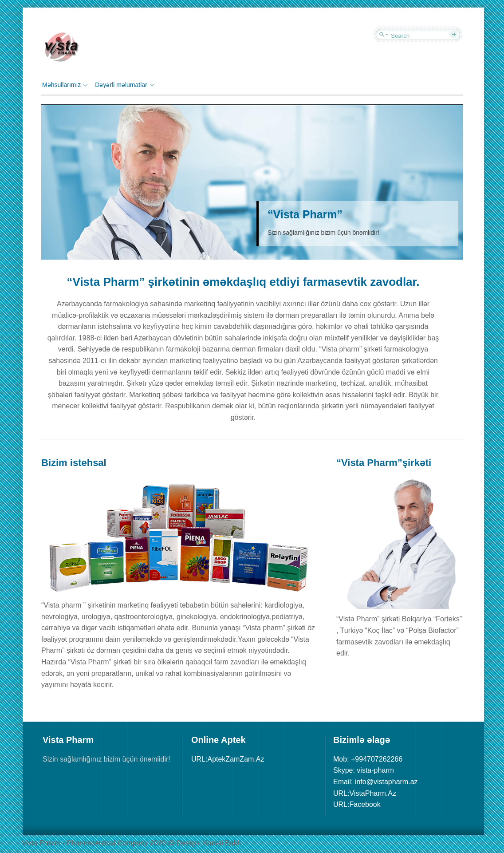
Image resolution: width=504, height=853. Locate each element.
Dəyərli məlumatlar (123, 85)
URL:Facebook (357, 804)
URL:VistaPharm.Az (365, 793)
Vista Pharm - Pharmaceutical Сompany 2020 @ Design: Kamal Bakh (131, 843)
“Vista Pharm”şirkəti (384, 463)
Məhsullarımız (64, 85)
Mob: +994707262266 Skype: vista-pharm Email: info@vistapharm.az (376, 770)
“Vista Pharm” (305, 214)
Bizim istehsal (74, 463)
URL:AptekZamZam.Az (228, 759)
